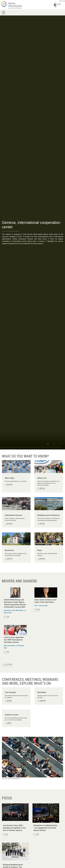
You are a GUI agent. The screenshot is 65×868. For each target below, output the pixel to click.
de (64, 1)
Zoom (60, 774)
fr (62, 1)
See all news (9, 664)
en (60, 1)
